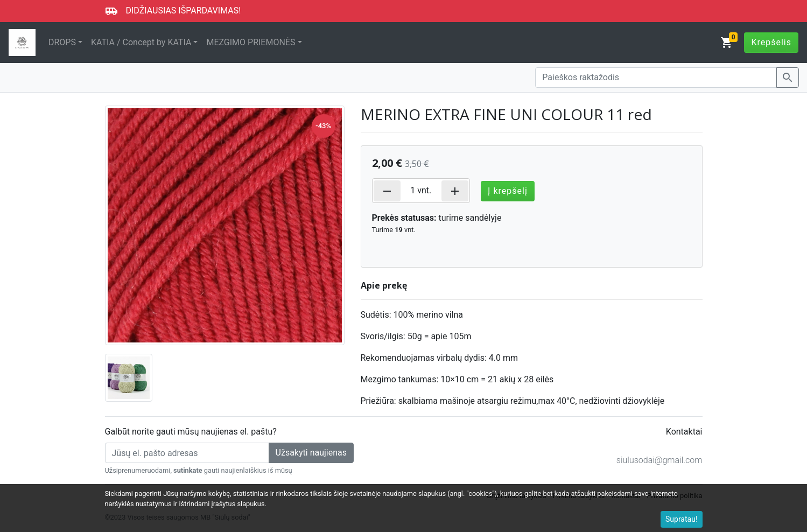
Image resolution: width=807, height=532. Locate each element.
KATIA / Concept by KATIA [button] (141, 42)
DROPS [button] (62, 42)
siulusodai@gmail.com (659, 460)
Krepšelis (771, 42)
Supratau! (682, 519)
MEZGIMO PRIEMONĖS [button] (251, 42)
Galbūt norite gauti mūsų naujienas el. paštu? (191, 432)
